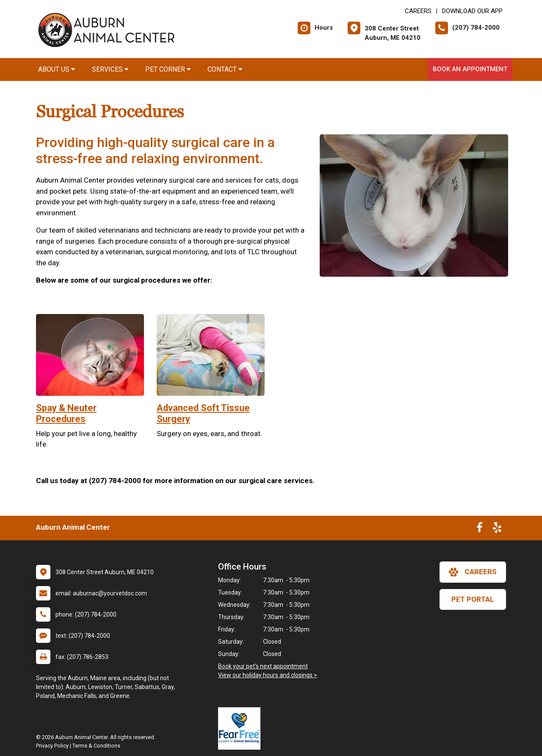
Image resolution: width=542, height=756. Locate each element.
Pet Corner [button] (168, 69)
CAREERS (418, 11)
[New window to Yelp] (497, 529)
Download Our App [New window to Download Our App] (472, 11)
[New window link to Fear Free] (241, 728)
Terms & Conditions (96, 746)
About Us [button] (57, 69)
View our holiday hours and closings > (268, 675)
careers (473, 572)
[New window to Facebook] (480, 529)
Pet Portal (473, 599)
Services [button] (110, 69)
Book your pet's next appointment (263, 666)
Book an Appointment (470, 69)
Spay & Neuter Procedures (66, 413)
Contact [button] (225, 69)
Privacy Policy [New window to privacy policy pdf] (52, 746)
